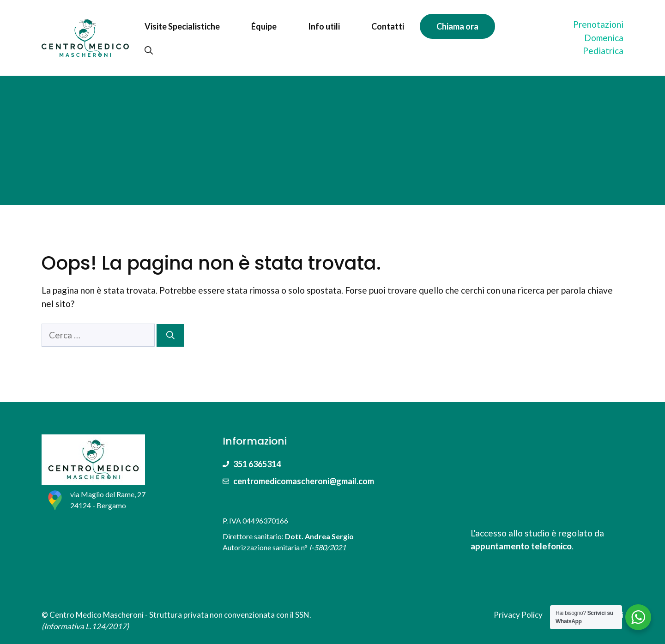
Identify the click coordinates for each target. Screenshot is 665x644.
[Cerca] (170, 335)
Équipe (264, 26)
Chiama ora (457, 26)
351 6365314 (257, 464)
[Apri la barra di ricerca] (149, 50)
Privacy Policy (518, 615)
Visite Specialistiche (182, 26)
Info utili (324, 26)
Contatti (388, 26)
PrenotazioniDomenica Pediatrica (598, 37)
